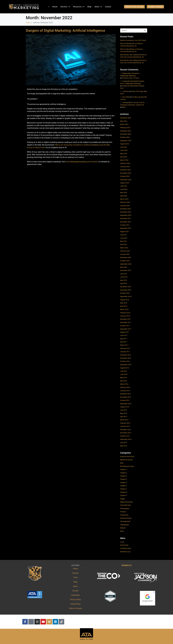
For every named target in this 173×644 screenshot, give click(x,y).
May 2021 (124, 241)
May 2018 (124, 303)
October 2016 (125, 361)
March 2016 (124, 384)
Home (75, 569)
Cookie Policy (75, 604)
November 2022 (126, 212)
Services (75, 573)
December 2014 (126, 430)
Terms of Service (75, 608)
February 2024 (125, 163)
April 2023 (124, 196)
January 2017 (125, 352)
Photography (125, 508)
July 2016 (124, 371)
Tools (75, 577)
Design (122, 499)
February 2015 (125, 423)
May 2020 (124, 267)
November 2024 (126, 134)
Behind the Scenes (126, 460)
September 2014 (126, 439)
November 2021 (126, 222)
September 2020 (126, 264)
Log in (122, 542)
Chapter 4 (124, 479)
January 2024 (125, 167)
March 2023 (124, 199)
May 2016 (124, 378)
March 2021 (124, 248)
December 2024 (126, 131)
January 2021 (125, 254)
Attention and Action (127, 457)
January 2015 (125, 426)
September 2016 (126, 365)
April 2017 (124, 342)
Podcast (123, 512)
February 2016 (125, 387)
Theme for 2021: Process (131, 78)
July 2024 (124, 147)
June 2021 (124, 238)
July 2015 (124, 410)
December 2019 (126, 270)
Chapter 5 (124, 483)
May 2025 (124, 121)
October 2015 (125, 400)
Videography (125, 525)
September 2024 (126, 141)
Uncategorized (125, 521)
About (75, 586)
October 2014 (125, 436)
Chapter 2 (124, 473)
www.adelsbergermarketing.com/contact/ (82, 162)
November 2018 (126, 290)
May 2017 (124, 339)
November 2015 (126, 397)
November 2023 (126, 173)
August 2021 (125, 232)
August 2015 (125, 407)
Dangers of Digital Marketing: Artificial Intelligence (65, 30)
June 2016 (124, 374)
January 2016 (125, 391)
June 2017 (124, 335)
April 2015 (124, 417)
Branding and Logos (127, 466)
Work (122, 531)
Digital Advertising (126, 502)
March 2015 (124, 420)
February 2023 (125, 202)
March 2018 (124, 309)
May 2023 (124, 193)
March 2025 (124, 124)
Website (123, 528)
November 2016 (126, 358)
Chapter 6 (124, 486)
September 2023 (126, 180)
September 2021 (126, 228)
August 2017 (125, 332)
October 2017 (125, 326)
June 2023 (124, 189)
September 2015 (126, 404)
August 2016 (125, 368)
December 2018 (126, 287)
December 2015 (126, 394)
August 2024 (125, 144)
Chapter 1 (124, 469)
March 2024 (124, 160)
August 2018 (125, 300)
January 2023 (125, 206)
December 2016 (126, 355)
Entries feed (124, 545)
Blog (124, 107)
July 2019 (124, 274)
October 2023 (125, 176)
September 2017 (126, 329)
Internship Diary (126, 505)
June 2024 (124, 150)
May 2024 (124, 154)
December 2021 (126, 218)
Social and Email (126, 518)
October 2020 (125, 261)
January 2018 (125, 316)
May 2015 (124, 413)
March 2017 (124, 345)
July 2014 (124, 443)
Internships (75, 595)
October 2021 (125, 225)
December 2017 (126, 319)
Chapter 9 (124, 495)
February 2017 (125, 348)
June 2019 (124, 277)
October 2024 (125, 137)
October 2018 (125, 293)
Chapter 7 (124, 489)
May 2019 (124, 280)
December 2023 (126, 170)
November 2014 (126, 433)
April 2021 (124, 244)
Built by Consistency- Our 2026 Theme (133, 40)
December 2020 (126, 257)
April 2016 (124, 381)
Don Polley (126, 97)
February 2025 (125, 128)
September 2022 (126, 215)
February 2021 (125, 251)
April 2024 (124, 157)
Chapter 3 (124, 476)
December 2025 (126, 118)
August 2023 (125, 183)
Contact (75, 591)
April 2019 (124, 283)
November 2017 (126, 322)
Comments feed (126, 548)
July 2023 (124, 186)
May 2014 (124, 446)
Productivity (124, 515)
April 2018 (124, 306)
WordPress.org (125, 552)
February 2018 (125, 313)
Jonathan (126, 91)
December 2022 (126, 209)
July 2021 (124, 235)
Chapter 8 (124, 492)
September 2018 (126, 296)
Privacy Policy (75, 600)
